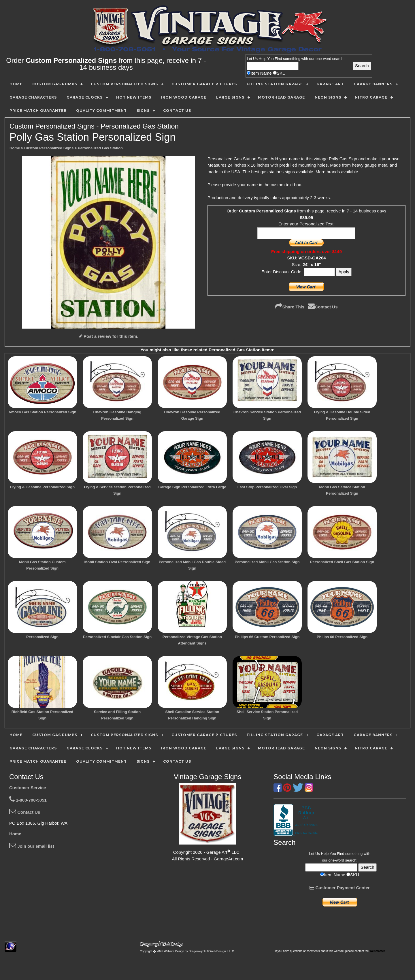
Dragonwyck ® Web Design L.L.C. (212, 951)
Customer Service (28, 788)
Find (278, 59)
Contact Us (323, 307)
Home (15, 834)
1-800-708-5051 (28, 800)
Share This (290, 307)
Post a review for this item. (109, 336)
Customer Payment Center (340, 888)
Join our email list (32, 846)
